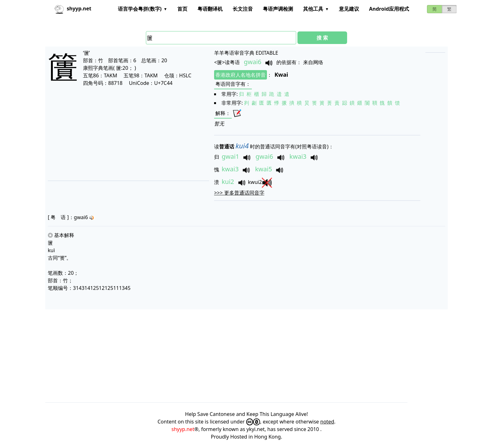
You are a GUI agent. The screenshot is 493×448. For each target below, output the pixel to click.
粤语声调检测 (278, 9)
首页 (182, 9)
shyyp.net (183, 429)
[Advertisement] (119, 133)
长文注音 (243, 9)
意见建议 (349, 9)
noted (327, 422)
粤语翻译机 (210, 9)
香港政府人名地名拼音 (241, 75)
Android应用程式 (389, 9)
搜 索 (322, 38)
